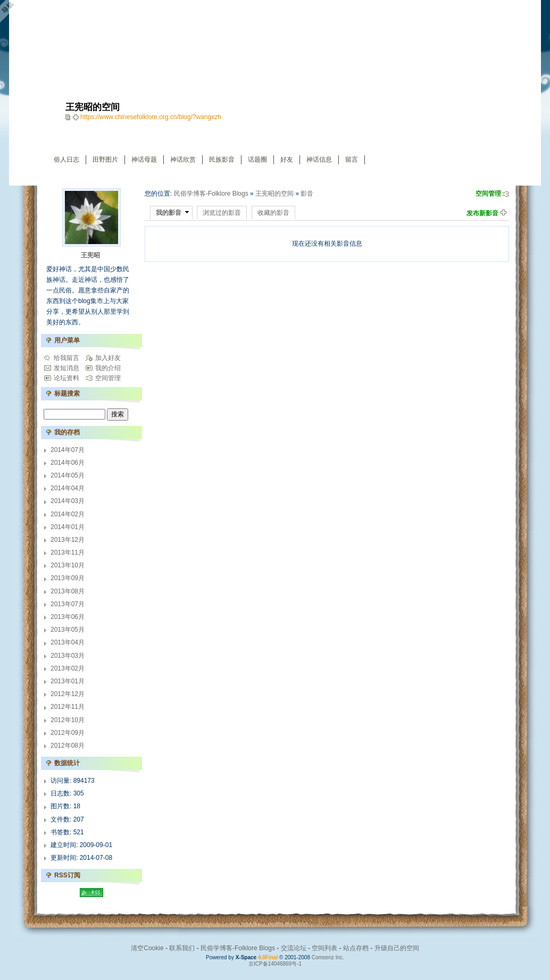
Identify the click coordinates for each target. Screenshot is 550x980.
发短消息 (66, 368)
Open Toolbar (13, 11)
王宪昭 (90, 255)
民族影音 (222, 160)
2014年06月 (68, 463)
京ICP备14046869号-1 (275, 964)
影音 (307, 194)
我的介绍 (108, 368)
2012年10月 (68, 720)
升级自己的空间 (397, 948)
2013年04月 (68, 642)
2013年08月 (68, 591)
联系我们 (182, 948)
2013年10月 (68, 565)
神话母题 (144, 160)
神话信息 (319, 160)
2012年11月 (68, 707)
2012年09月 (68, 733)
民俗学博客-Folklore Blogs (211, 194)
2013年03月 (68, 656)
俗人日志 (66, 160)
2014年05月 (68, 475)
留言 (352, 160)
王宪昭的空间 (274, 194)
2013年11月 (68, 552)
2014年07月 (68, 450)
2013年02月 (68, 668)
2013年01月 (68, 681)
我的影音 (169, 213)
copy (69, 117)
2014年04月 (68, 488)
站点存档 (356, 948)
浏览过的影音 (222, 213)
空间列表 (324, 948)
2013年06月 (68, 617)
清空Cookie (147, 948)
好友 (287, 160)
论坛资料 (66, 378)
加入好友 (108, 358)
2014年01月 (68, 527)
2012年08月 (68, 746)
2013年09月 (68, 578)
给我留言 (66, 358)
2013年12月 (68, 540)
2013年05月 (68, 630)
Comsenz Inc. (328, 957)
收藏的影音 (273, 213)
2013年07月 (68, 604)
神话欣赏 (183, 160)
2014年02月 (68, 514)
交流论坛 (294, 948)
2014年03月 (68, 501)
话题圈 (257, 160)
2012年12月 (68, 694)
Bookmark (77, 117)
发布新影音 (482, 213)
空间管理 (488, 194)
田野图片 (105, 160)
